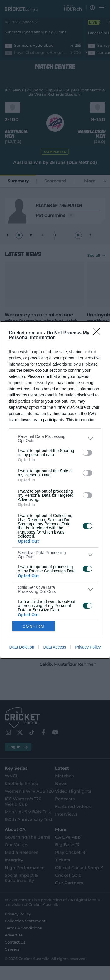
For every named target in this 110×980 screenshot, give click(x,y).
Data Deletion (22, 647)
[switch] (87, 453)
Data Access (55, 647)
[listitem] (55, 439)
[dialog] (55, 490)
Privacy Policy (88, 647)
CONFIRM (34, 626)
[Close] (99, 333)
